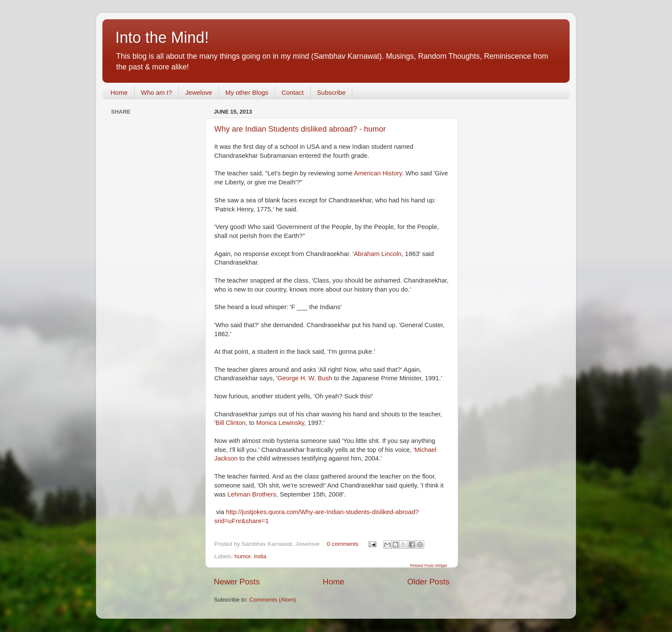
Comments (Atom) (273, 600)
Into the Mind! (162, 38)
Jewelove (199, 92)
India (260, 556)
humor (243, 556)
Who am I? (157, 92)
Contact (293, 92)
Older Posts (428, 582)
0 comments (343, 544)
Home (119, 92)
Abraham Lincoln (377, 254)
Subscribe (331, 92)
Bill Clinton (231, 423)
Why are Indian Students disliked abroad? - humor (300, 129)
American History (378, 173)
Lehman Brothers (252, 494)
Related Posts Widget (428, 566)
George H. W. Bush (305, 378)
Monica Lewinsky (280, 423)
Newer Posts (237, 582)
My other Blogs (247, 92)
